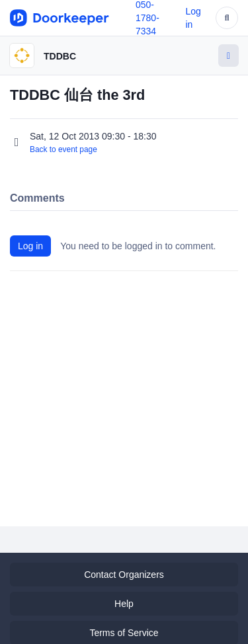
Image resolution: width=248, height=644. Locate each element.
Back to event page (63, 149)
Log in (30, 246)
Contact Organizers (124, 575)
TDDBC (60, 56)
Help (124, 604)
